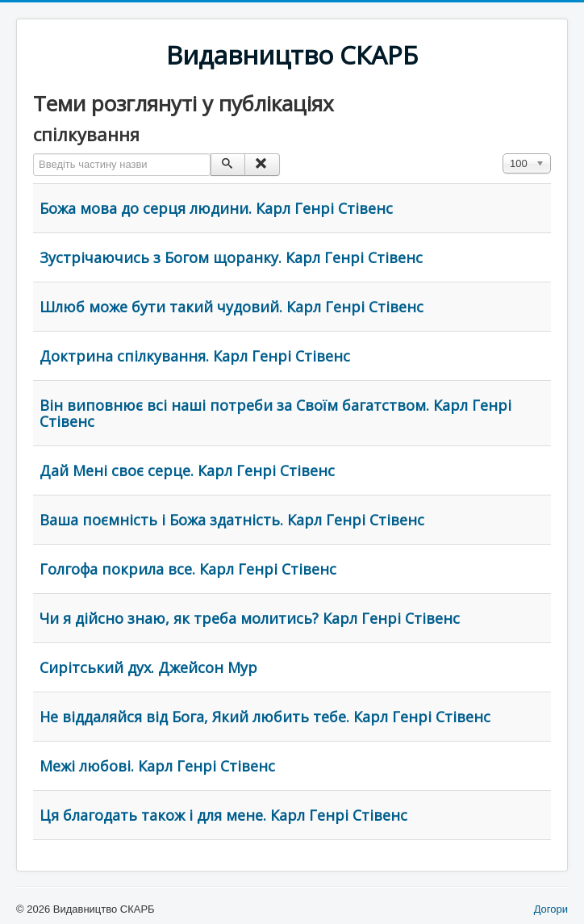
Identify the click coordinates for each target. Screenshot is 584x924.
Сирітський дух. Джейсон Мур (148, 667)
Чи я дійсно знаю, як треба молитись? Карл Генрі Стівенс (250, 618)
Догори (551, 909)
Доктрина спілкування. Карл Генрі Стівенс (195, 356)
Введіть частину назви (33, 154)
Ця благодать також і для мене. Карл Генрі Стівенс (223, 815)
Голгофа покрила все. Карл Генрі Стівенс (188, 569)
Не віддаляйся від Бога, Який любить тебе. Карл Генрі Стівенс (265, 717)
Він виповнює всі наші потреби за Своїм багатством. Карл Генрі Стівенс (275, 413)
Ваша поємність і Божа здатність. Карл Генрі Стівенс (232, 520)
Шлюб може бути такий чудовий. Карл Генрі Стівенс (232, 307)
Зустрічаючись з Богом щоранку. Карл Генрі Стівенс (231, 257)
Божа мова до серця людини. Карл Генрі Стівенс (216, 208)
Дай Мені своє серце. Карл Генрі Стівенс (187, 470)
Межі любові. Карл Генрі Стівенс (157, 766)
